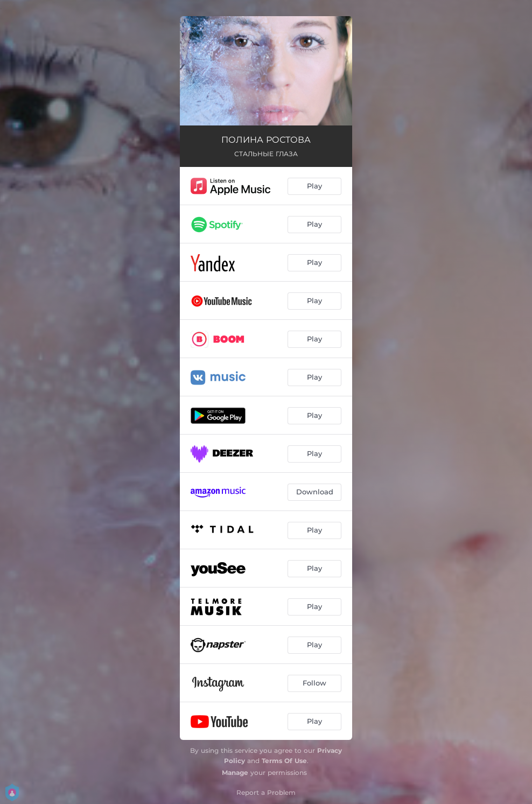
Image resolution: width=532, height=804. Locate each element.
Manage (235, 772)
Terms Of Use (284, 761)
